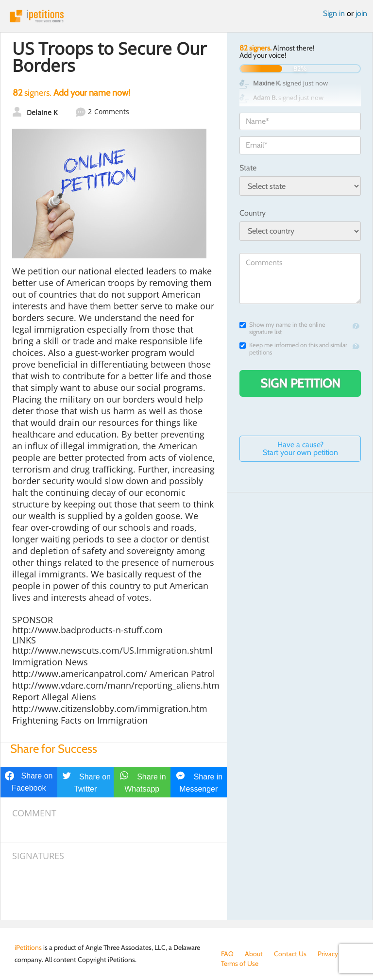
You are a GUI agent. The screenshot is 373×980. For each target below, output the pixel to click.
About (254, 954)
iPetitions (186, 16)
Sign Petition (300, 383)
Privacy (328, 954)
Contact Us (290, 954)
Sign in (334, 13)
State (248, 168)
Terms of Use (240, 963)
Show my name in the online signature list (282, 328)
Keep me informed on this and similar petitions (293, 349)
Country (253, 213)
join (361, 13)
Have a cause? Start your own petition (300, 448)
